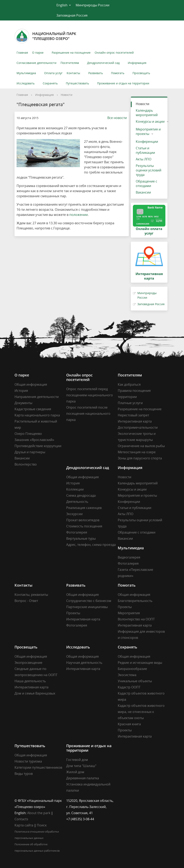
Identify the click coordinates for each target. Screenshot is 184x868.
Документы (23, 403)
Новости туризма (28, 761)
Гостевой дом (77, 760)
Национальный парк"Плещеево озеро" (45, 36)
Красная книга (129, 724)
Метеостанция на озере (137, 452)
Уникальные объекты (135, 681)
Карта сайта (24, 825)
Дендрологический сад (103, 63)
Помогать (118, 73)
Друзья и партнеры (30, 452)
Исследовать (26, 83)
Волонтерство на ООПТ (136, 619)
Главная (22, 53)
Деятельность (77, 502)
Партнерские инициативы (87, 607)
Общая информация (31, 384)
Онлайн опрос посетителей (114, 53)
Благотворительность (135, 601)
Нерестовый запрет (133, 415)
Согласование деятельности (36, 63)
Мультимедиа (26, 73)
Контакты (73, 73)
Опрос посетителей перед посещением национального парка (90, 395)
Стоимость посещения (84, 526)
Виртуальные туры (81, 538)
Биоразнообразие (132, 669)
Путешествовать (77, 83)
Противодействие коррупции (38, 446)
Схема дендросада (81, 495)
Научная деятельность (84, 663)
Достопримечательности (138, 427)
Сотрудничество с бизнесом (89, 601)
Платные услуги (130, 403)
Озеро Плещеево (28, 434)
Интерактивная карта (135, 421)
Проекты (73, 613)
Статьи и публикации (145, 150)
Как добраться (129, 384)
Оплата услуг (53, 73)
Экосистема (127, 675)
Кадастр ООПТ (129, 687)
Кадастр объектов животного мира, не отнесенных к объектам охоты (141, 712)
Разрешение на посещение (71, 53)
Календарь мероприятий (147, 113)
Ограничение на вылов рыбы (141, 446)
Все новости (115, 118)
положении (79, 215)
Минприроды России (93, 5)
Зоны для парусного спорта (140, 458)
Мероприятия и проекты (148, 131)
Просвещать (141, 73)
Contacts (21, 819)
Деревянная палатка (83, 778)
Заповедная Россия (72, 15)
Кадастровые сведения (33, 409)
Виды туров (24, 774)
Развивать (96, 73)
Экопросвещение (28, 663)
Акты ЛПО (144, 159)
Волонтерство (26, 464)
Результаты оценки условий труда (149, 170)
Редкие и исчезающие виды (140, 663)
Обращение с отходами (146, 184)
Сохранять (50, 83)
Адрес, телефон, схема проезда (91, 545)
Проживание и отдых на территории (123, 83)
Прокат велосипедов (83, 520)
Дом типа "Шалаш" (81, 766)
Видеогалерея (129, 557)
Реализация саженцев (84, 508)
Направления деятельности (37, 397)
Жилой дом (75, 772)
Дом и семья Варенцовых (35, 693)
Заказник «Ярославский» (34, 440)
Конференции (147, 142)
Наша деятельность (30, 681)
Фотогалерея (77, 532)
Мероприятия (129, 613)
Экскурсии (74, 514)
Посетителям (70, 63)
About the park (39, 813)
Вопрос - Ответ (26, 601)
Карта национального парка (37, 415)
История (21, 391)
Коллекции (75, 489)
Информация (137, 63)
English (62, 5)
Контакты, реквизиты (31, 595)
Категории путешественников (38, 767)
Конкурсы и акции (150, 121)
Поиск (42, 825)
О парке (38, 53)
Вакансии (143, 192)
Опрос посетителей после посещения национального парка (88, 414)
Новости (67, 95)
